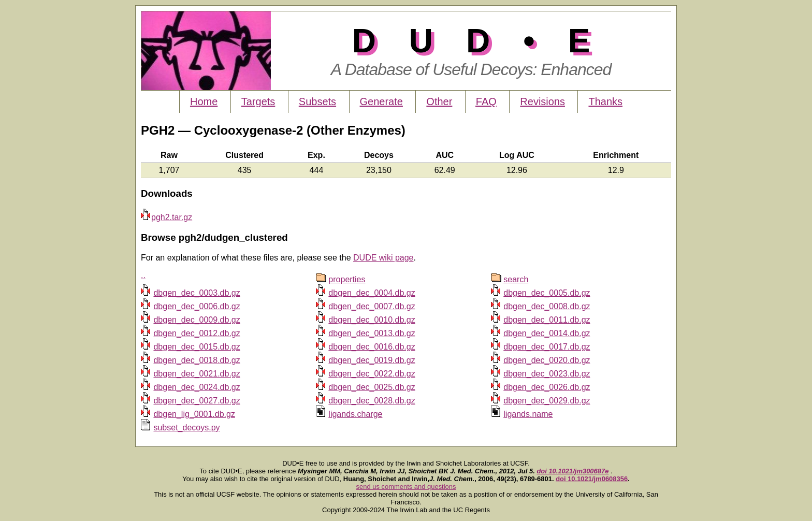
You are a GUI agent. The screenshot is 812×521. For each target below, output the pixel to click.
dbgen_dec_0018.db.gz (197, 360)
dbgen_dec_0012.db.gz (197, 333)
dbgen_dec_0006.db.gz (197, 306)
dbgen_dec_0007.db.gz (372, 306)
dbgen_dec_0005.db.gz (547, 293)
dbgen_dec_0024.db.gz (197, 387)
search (516, 279)
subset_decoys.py (186, 428)
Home (204, 102)
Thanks (605, 102)
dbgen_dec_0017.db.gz (547, 347)
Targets (258, 102)
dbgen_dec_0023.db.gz (547, 374)
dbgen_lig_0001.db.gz (194, 414)
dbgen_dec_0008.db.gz (547, 306)
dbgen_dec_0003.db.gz (197, 293)
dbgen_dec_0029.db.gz (547, 401)
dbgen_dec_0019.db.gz (372, 360)
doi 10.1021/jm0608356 (592, 479)
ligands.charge (355, 414)
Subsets (317, 102)
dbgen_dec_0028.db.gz (372, 401)
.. (143, 275)
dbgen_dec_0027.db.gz (197, 401)
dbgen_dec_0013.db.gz (372, 333)
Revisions (542, 102)
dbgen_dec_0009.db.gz (197, 320)
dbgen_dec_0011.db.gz (547, 320)
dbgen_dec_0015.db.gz (197, 347)
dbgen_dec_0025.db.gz (372, 387)
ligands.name (528, 414)
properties (347, 279)
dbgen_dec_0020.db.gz (547, 360)
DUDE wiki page (383, 258)
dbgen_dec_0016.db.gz (372, 347)
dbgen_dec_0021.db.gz (197, 374)
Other (439, 102)
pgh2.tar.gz (166, 217)
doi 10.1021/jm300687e (572, 471)
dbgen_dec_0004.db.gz (372, 293)
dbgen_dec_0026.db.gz (547, 387)
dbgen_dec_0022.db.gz (372, 374)
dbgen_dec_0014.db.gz (547, 333)
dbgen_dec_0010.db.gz (372, 320)
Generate (381, 102)
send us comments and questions (406, 487)
